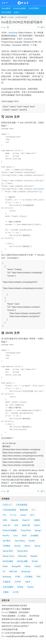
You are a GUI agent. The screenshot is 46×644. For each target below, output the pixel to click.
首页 (5, 17)
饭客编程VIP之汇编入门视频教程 (16, 609)
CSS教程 (29, 577)
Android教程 (8, 587)
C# (4, 572)
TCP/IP (18, 582)
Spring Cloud (8, 556)
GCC (32, 515)
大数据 (6, 592)
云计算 (16, 592)
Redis (5, 566)
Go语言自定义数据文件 (7, 27)
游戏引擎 (26, 525)
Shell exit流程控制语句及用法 (14, 606)
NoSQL (35, 561)
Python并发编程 (10, 530)
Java (25, 39)
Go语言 (11, 17)
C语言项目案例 (9, 510)
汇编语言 (7, 582)
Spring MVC (8, 551)
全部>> (17, 12)
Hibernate (22, 556)
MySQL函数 (22, 561)
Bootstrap (7, 577)
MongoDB (16, 566)
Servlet (32, 541)
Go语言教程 (34, 8)
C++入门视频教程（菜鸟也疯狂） (16, 612)
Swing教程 (6, 8)
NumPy (6, 536)
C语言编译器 (22, 505)
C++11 (13, 515)
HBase (27, 566)
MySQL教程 (8, 561)
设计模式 (7, 541)
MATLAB (13, 572)
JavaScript (13, 33)
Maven (27, 546)
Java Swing (20, 541)
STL (4, 515)
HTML (18, 577)
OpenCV (26, 520)
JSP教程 (6, 546)
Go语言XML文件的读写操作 (39, 27)
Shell (24, 536)
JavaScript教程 (20, 8)
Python (37, 525)
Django (38, 530)
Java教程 (34, 536)
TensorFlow (26, 530)
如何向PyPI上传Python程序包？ (16, 626)
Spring (37, 546)
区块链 (20, 587)
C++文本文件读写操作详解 (13, 633)
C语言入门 (7, 505)
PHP (39, 577)
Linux (15, 536)
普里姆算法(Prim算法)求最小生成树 (17, 619)
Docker (30, 587)
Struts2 (17, 546)
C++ (34, 510)
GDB (5, 520)
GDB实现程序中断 (10, 630)
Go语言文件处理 (21, 17)
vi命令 (28, 582)
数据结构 (24, 510)
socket (40, 189)
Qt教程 (37, 520)
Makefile (15, 520)
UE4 (16, 525)
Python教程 (6, 12)
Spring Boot (22, 551)
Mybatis (34, 556)
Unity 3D (6, 525)
